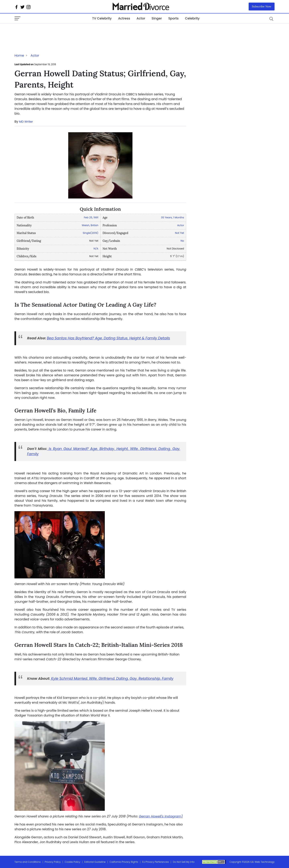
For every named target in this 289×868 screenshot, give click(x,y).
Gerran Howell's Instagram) (161, 816)
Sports (173, 18)
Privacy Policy (53, 862)
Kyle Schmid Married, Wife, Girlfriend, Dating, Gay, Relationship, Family (112, 679)
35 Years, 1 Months (172, 217)
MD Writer (26, 122)
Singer (157, 18)
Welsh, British (90, 225)
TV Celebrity (102, 18)
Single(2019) (91, 233)
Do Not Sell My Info (184, 862)
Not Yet (180, 233)
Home (19, 55)
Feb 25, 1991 (91, 217)
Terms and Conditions (28, 862)
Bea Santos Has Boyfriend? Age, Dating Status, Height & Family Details (109, 338)
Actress (124, 18)
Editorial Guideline (95, 862)
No (182, 241)
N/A (96, 249)
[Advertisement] (47, 32)
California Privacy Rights (124, 862)
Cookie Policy (72, 862)
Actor (141, 18)
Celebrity (192, 18)
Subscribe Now (262, 6)
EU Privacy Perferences (155, 862)
